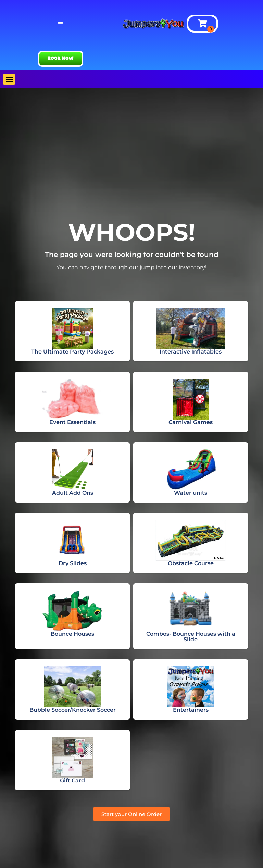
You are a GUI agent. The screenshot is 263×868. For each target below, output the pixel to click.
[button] (60, 24)
